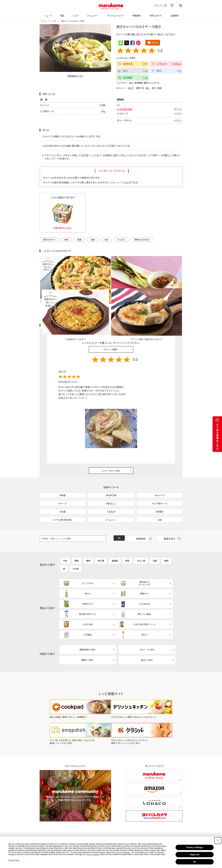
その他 (76, 549)
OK (195, 862)
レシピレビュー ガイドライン (172, 291)
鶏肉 (88, 541)
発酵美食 (136, 14)
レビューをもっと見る (111, 436)
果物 (166, 541)
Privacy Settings (195, 847)
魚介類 (101, 541)
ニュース (48, 14)
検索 (181, 6)
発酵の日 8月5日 (142, 239)
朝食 (80, 239)
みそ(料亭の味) (125, 109)
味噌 (66, 239)
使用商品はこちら (75, 76)
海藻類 (115, 541)
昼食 (93, 239)
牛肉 (65, 541)
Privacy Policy (14, 860)
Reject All (195, 855)
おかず (131, 88)
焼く (148, 88)
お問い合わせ (155, 14)
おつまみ (121, 239)
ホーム (44, 21)
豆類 (155, 541)
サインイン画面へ (111, 314)
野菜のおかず (49, 239)
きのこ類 (141, 541)
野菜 (160, 88)
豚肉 (77, 541)
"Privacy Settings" (123, 852)
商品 (62, 14)
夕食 (106, 239)
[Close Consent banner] (218, 841)
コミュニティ (92, 14)
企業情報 (174, 14)
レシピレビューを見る (126, 57)
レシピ (75, 14)
